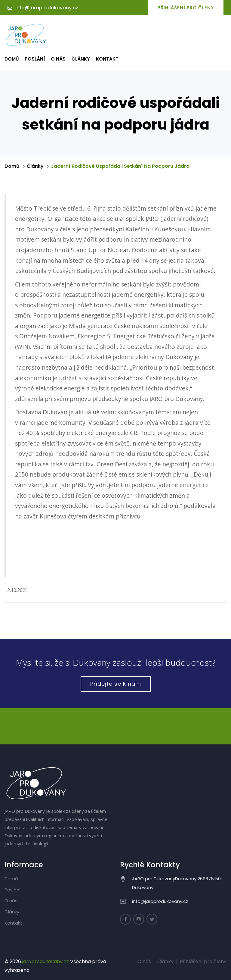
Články (81, 59)
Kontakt (107, 59)
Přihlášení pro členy (186, 8)
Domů (12, 59)
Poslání (35, 59)
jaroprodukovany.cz (46, 961)
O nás (58, 59)
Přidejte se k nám (116, 684)
